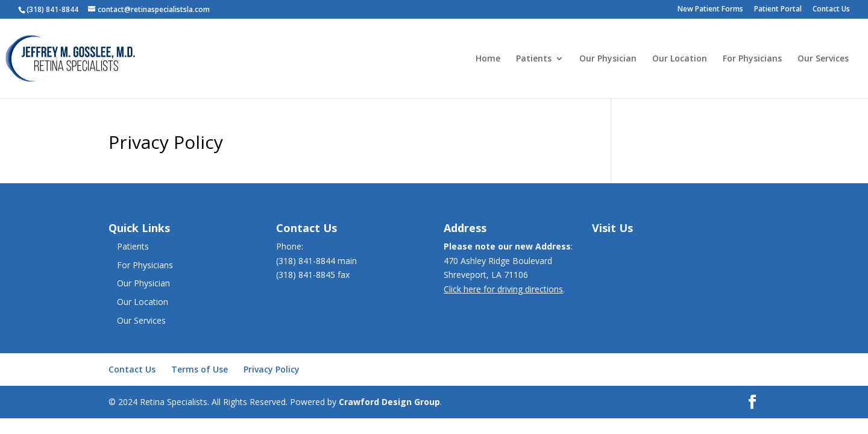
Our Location (680, 59)
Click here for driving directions (503, 289)
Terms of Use (200, 369)
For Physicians (752, 59)
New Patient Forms (710, 10)
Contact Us (831, 10)
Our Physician (608, 59)
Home (488, 59)
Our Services (823, 59)
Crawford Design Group (389, 402)
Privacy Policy (272, 369)
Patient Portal (778, 10)
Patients (534, 59)
